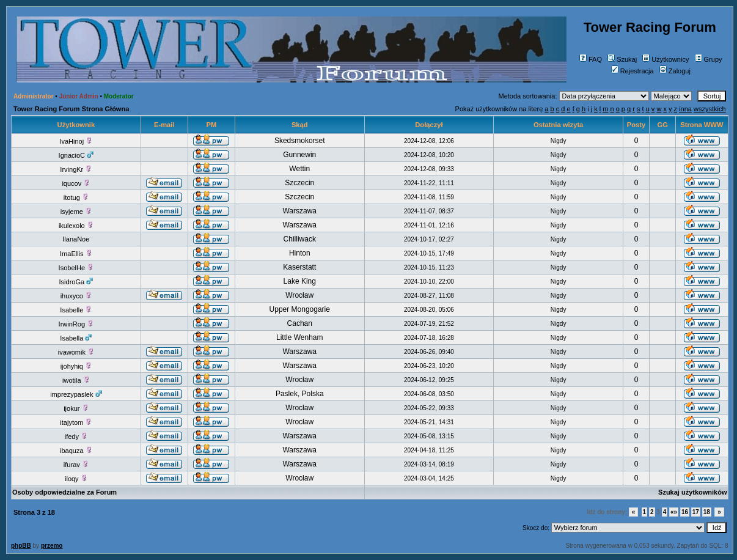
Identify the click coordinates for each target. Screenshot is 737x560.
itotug (76, 197)
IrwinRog (76, 324)
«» (674, 512)
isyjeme (76, 212)
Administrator (34, 96)
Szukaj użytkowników (692, 492)
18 (707, 512)
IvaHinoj (76, 141)
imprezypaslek (76, 394)
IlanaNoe (76, 239)
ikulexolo (76, 226)
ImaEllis (76, 254)
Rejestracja (632, 71)
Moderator (119, 96)
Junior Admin (79, 96)
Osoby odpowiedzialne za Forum (64, 492)
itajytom (76, 422)
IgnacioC (76, 155)
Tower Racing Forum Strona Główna (71, 109)
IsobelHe (76, 268)
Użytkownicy (665, 59)
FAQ (591, 59)
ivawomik (76, 352)
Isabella (76, 338)
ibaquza (76, 451)
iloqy (76, 479)
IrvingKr (76, 169)
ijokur (76, 408)
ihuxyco (76, 296)
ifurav (76, 465)
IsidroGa (76, 282)
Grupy (709, 59)
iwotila (76, 380)
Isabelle (76, 310)
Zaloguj (675, 71)
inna (685, 109)
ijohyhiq (76, 366)
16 (685, 512)
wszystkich (710, 109)
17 (696, 512)
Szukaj (622, 59)
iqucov (76, 183)
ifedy (76, 437)
